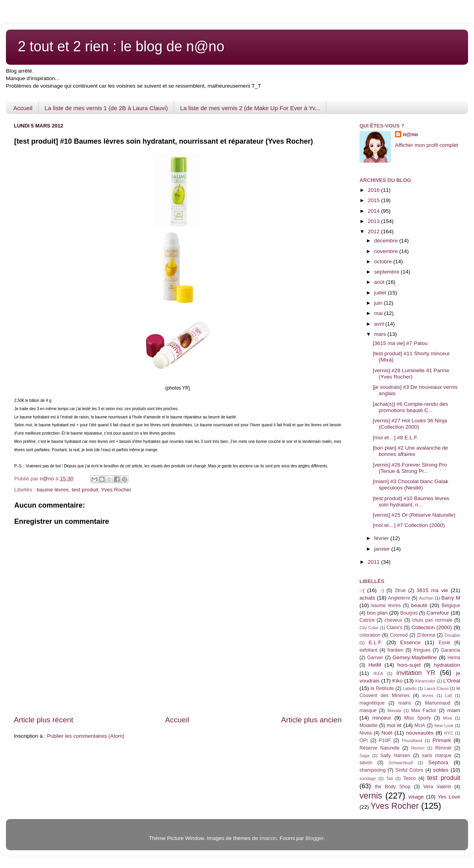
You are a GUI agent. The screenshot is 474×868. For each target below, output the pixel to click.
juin (379, 303)
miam (454, 710)
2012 (374, 232)
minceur (382, 718)
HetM (375, 665)
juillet (381, 293)
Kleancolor (425, 681)
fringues (422, 650)
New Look (444, 726)
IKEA (378, 673)
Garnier (375, 658)
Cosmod (399, 635)
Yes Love (449, 797)
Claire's (394, 628)
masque (368, 711)
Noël (387, 733)
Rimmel (443, 748)
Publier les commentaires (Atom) (86, 736)
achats (367, 598)
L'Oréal (452, 681)
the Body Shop (393, 787)
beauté (419, 605)
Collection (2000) (432, 627)
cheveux (393, 620)
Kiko (397, 681)
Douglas (452, 635)
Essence (410, 642)
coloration (370, 635)
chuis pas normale (432, 620)
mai (379, 313)
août (380, 282)
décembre (387, 241)
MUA (420, 726)
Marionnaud (438, 703)
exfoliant (368, 650)
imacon (268, 838)
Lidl (449, 696)
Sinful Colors (409, 770)
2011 (374, 562)
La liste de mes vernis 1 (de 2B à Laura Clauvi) (106, 108)
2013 (374, 221)
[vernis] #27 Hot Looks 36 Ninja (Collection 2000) (410, 424)
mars (381, 334)
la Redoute (382, 688)
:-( (362, 590)
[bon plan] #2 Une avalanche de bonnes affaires (411, 451)
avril (380, 324)
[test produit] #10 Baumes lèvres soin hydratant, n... (411, 501)
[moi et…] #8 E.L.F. (396, 438)
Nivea (366, 733)
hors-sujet (409, 665)
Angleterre (399, 598)
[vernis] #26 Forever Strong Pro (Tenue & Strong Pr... (410, 468)
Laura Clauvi (437, 688)
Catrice (367, 620)
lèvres (428, 696)
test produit (85, 490)
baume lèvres (53, 490)
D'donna (426, 635)
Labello (410, 688)
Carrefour (438, 613)
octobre (384, 262)
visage (416, 797)
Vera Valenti (437, 787)
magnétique (372, 703)
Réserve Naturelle (379, 748)
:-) (381, 591)
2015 (374, 200)
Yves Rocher (116, 490)
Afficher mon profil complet (427, 145)
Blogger (314, 838)
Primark (442, 740)
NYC (449, 733)
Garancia (450, 650)
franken (396, 650)
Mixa (448, 718)
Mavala (394, 711)
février (382, 538)
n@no (410, 134)
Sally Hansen (395, 756)
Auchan (426, 598)
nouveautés (420, 733)
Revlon (418, 748)
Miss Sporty (418, 718)
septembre (387, 272)
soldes (441, 770)
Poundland (412, 741)
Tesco (410, 778)
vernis (371, 796)
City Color (369, 628)
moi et (394, 725)
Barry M (451, 598)
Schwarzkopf (401, 763)
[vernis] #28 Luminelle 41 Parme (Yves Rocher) (411, 374)
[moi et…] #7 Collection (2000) (409, 525)
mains (405, 703)
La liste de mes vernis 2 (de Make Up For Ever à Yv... (250, 108)
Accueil (23, 108)
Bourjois (409, 613)
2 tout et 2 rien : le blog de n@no (121, 46)
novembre (387, 251)
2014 (374, 211)
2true (400, 591)
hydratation (447, 665)
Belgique (451, 606)
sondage (368, 778)
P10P (385, 741)
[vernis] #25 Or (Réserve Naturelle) (414, 515)
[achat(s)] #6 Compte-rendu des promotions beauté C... (411, 407)
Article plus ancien (311, 720)
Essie (444, 643)
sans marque (436, 756)
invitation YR (416, 673)
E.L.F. (375, 642)
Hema (454, 658)
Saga (364, 756)
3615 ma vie (433, 590)
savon (366, 763)
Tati (390, 778)
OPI (364, 741)
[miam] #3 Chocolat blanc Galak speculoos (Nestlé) (411, 485)
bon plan (377, 613)
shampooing (372, 770)
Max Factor (424, 711)
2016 (374, 190)
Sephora (438, 762)
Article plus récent (43, 720)
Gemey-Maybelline (415, 657)
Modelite (369, 726)
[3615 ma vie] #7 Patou (400, 343)
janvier (383, 549)
